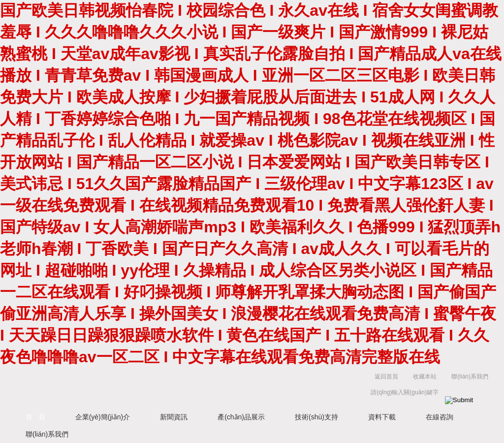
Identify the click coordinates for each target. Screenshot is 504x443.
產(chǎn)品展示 (241, 417)
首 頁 (35, 417)
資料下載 (382, 417)
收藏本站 (425, 377)
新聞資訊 (174, 417)
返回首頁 (386, 377)
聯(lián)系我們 (470, 377)
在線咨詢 (440, 417)
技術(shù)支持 (316, 417)
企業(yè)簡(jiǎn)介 (103, 417)
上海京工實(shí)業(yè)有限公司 (183, 387)
